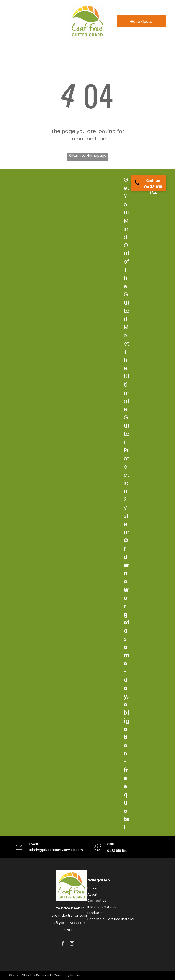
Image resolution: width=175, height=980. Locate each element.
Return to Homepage (87, 155)
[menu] (10, 21)
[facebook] (63, 944)
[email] (81, 944)
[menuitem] (125, 888)
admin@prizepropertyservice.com (56, 850)
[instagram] (72, 944)
